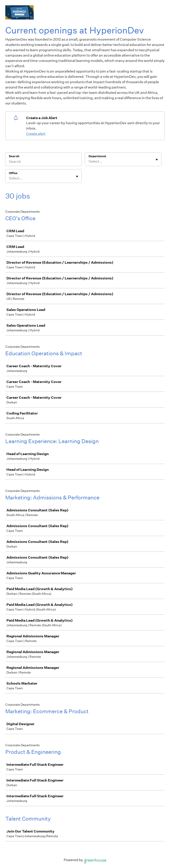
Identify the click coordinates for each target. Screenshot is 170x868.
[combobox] (89, 161)
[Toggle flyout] (157, 160)
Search (14, 156)
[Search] (43, 162)
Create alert (36, 134)
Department (97, 156)
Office (13, 173)
